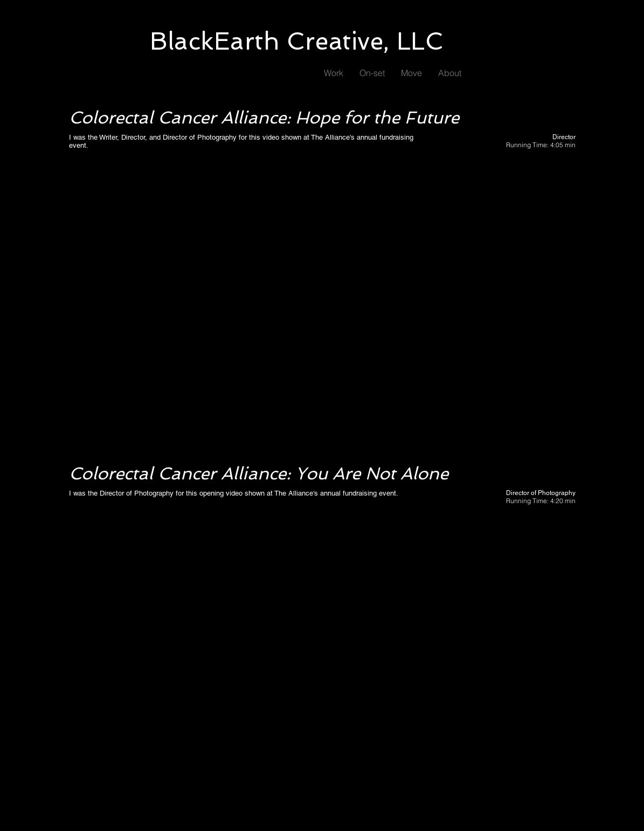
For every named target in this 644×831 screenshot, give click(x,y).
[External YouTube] (322, 307)
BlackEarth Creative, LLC (297, 41)
